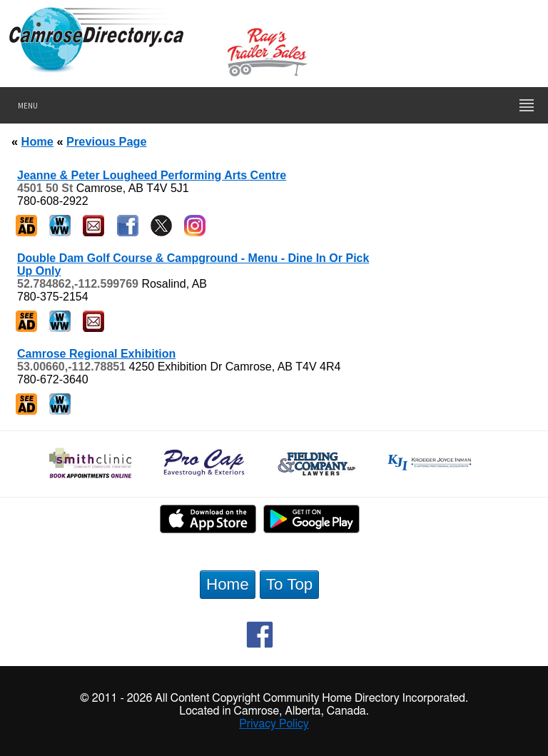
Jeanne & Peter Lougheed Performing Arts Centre (152, 175)
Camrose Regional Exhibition (96, 354)
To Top (290, 584)
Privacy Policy (274, 724)
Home (37, 141)
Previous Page (106, 141)
